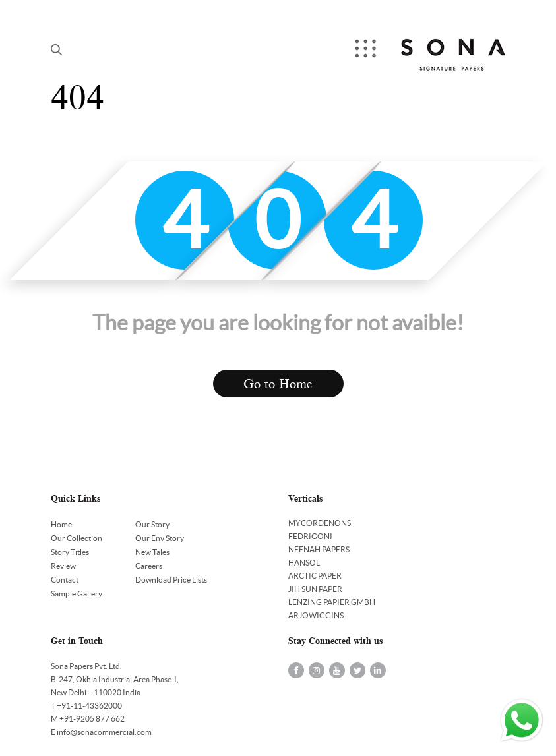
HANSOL (304, 563)
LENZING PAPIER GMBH (332, 602)
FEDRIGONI (310, 536)
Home (61, 524)
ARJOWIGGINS (316, 615)
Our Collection (77, 538)
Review (63, 566)
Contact (65, 580)
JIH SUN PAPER (315, 589)
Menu (367, 50)
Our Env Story (160, 538)
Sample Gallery (77, 594)
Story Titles (70, 552)
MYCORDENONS (320, 523)
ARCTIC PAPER (315, 576)
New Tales (152, 552)
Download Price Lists (171, 580)
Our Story (152, 524)
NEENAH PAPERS (319, 549)
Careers (149, 566)
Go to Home (278, 384)
